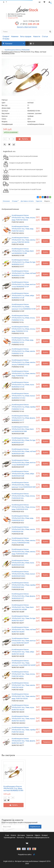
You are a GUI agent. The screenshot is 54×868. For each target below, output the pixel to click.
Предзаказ (47, 608)
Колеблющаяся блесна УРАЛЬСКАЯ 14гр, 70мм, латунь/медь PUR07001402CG (24, 218)
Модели (47, 201)
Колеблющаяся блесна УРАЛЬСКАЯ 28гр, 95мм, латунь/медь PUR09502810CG (24, 507)
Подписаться (35, 827)
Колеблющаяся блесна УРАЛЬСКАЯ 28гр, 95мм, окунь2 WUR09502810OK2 (23, 574)
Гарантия (39, 201)
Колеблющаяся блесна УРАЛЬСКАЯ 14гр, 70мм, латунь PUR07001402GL (23, 674)
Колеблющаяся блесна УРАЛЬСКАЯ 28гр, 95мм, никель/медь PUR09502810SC (24, 552)
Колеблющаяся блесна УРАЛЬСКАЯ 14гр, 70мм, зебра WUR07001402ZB (23, 652)
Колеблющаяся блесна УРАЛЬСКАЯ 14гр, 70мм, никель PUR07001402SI (23, 685)
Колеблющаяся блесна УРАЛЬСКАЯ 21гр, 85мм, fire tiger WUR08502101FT (24, 262)
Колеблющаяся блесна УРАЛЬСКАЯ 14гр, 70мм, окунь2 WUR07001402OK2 (23, 719)
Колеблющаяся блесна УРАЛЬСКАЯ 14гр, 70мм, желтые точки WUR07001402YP (24, 641)
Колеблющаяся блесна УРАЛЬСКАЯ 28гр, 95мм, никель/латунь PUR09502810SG (24, 540)
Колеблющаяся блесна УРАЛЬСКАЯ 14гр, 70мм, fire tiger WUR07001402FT (24, 618)
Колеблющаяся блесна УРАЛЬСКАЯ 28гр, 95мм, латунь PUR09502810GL (23, 496)
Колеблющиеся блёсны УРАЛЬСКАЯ (17, 50)
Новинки (15, 36)
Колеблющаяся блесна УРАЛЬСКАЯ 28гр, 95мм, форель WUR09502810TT (24, 596)
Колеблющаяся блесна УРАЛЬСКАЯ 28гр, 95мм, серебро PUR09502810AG (24, 585)
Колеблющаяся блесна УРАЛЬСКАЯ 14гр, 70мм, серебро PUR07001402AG (24, 730)
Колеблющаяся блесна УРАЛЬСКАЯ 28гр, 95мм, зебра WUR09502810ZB (23, 474)
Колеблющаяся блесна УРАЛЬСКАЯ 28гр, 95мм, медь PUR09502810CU (23, 518)
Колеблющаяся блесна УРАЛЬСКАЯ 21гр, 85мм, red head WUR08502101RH (24, 273)
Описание (6, 201)
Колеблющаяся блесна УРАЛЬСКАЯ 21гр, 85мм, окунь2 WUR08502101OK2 (23, 396)
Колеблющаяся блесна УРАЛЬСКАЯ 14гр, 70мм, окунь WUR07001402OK (23, 707)
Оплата (14, 835)
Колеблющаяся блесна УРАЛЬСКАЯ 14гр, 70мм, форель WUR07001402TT (24, 741)
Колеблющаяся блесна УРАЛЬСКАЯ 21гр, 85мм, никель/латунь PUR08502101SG (24, 362)
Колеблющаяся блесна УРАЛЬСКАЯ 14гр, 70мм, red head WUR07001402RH (24, 629)
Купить (23, 139)
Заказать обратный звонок (27, 27)
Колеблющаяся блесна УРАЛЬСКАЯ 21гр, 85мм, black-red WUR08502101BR (23, 251)
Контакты (21, 838)
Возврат (45, 835)
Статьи (45, 36)
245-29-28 (30, 24)
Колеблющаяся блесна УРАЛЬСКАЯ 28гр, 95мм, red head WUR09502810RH (24, 451)
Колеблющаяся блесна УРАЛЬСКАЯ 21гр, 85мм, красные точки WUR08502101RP (24, 307)
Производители (10, 838)
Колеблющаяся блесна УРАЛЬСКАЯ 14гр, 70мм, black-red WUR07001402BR (23, 607)
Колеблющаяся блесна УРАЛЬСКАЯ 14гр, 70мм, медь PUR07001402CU (23, 229)
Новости (37, 36)
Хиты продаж (26, 36)
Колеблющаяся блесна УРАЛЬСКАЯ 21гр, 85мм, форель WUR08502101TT (24, 418)
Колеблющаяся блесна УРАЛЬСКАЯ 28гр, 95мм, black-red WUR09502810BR (23, 429)
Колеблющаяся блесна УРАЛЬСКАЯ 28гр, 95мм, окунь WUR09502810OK (23, 563)
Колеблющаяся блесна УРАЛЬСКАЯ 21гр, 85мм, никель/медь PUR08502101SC (24, 373)
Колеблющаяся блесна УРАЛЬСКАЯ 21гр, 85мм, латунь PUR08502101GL (23, 318)
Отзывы (6, 39)
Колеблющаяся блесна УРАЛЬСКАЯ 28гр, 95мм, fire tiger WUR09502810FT (24, 440)
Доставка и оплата (27, 201)
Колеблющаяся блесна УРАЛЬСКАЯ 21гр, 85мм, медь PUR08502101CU (23, 340)
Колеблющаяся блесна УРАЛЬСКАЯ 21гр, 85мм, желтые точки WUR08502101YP (24, 284)
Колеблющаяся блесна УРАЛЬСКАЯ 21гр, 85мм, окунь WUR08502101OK (23, 385)
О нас (7, 835)
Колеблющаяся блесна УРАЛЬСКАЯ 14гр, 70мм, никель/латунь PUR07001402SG (24, 240)
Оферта (38, 835)
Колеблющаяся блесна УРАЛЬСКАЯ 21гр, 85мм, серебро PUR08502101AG (24, 407)
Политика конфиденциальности (37, 838)
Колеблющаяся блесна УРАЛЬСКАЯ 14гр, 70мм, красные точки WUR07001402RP (24, 663)
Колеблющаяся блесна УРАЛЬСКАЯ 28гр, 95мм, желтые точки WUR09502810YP (24, 463)
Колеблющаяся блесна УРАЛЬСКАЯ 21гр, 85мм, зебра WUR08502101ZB (23, 296)
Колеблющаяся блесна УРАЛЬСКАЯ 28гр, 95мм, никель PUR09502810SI (23, 529)
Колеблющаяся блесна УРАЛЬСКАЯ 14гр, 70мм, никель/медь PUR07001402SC (24, 696)
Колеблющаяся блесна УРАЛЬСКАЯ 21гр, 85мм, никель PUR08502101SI (23, 351)
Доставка (21, 835)
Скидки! (6, 36)
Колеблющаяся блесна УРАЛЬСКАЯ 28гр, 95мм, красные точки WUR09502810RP (24, 485)
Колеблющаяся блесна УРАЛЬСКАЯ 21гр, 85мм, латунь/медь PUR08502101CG (24, 329)
